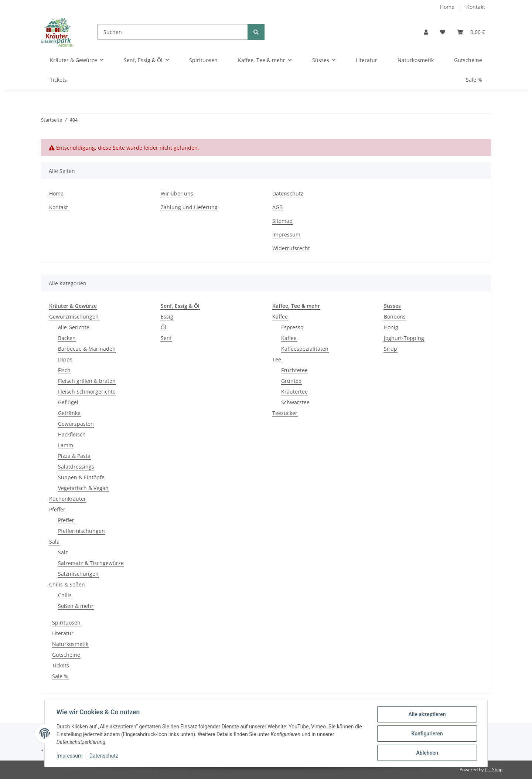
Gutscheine (66, 655)
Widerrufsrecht (291, 248)
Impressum (286, 234)
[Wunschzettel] (443, 32)
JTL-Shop (494, 770)
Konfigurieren (427, 734)
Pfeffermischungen (81, 531)
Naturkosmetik (70, 644)
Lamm (66, 445)
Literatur (63, 633)
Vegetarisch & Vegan (83, 488)
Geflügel (68, 402)
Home (447, 7)
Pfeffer (57, 509)
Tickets (61, 665)
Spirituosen (66, 622)
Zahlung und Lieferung (189, 207)
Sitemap (282, 221)
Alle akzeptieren (427, 714)
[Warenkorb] (471, 32)
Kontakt (476, 7)
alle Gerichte (74, 327)
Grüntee (291, 381)
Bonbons (395, 317)
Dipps (65, 359)
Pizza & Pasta (74, 456)
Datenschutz (288, 193)
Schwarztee (295, 402)
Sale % (60, 676)
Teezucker (285, 413)
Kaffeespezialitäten (305, 349)
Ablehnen (427, 753)
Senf (166, 338)
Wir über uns (177, 193)
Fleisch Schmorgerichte (87, 392)
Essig (167, 317)
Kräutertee (294, 392)
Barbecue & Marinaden (87, 349)
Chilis (65, 595)
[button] (426, 32)
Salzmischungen (78, 574)
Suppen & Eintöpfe (81, 477)
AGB (277, 207)
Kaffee (280, 317)
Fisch (64, 370)
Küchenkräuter (68, 499)
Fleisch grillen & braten (87, 381)
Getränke (69, 413)
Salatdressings (76, 467)
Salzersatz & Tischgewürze (91, 563)
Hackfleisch (72, 434)
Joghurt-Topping (404, 338)
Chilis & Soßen (67, 584)
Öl (163, 327)
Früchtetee (294, 370)
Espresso (292, 327)
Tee (277, 359)
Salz (54, 542)
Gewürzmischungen (74, 317)
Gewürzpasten (76, 424)
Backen (67, 338)
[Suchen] (173, 32)
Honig (391, 327)
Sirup (391, 349)
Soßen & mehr (76, 606)
